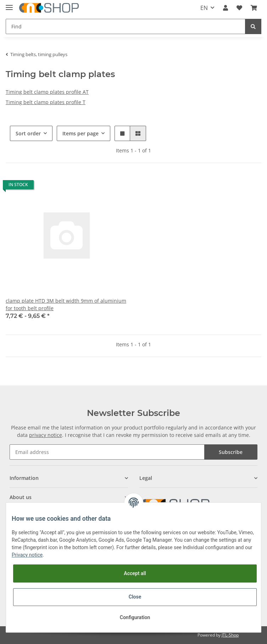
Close (135, 597)
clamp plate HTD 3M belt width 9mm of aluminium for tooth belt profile (66, 304)
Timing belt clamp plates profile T (46, 102)
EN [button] (204, 8)
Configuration (135, 617)
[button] (226, 8)
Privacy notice (27, 555)
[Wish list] (239, 8)
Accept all (135, 573)
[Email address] (107, 452)
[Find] (126, 26)
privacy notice (46, 435)
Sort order (28, 133)
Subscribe (231, 452)
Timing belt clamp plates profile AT (47, 92)
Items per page (80, 133)
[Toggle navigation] (9, 4)
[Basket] (254, 8)
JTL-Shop (230, 635)
